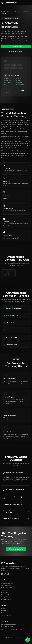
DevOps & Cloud (6, 597)
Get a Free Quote (16, 47)
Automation (17, 11)
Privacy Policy (5, 613)
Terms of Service (6, 615)
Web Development (6, 585)
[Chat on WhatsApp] (28, 640)
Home (3, 11)
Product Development (7, 583)
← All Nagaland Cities (16, 51)
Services (9, 11)
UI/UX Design (5, 595)
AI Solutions (5, 592)
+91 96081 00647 (9, 627)
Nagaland (25, 11)
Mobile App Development (8, 588)
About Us (4, 608)
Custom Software (6, 599)
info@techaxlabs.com (10, 624)
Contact (4, 611)
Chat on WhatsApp (16, 549)
